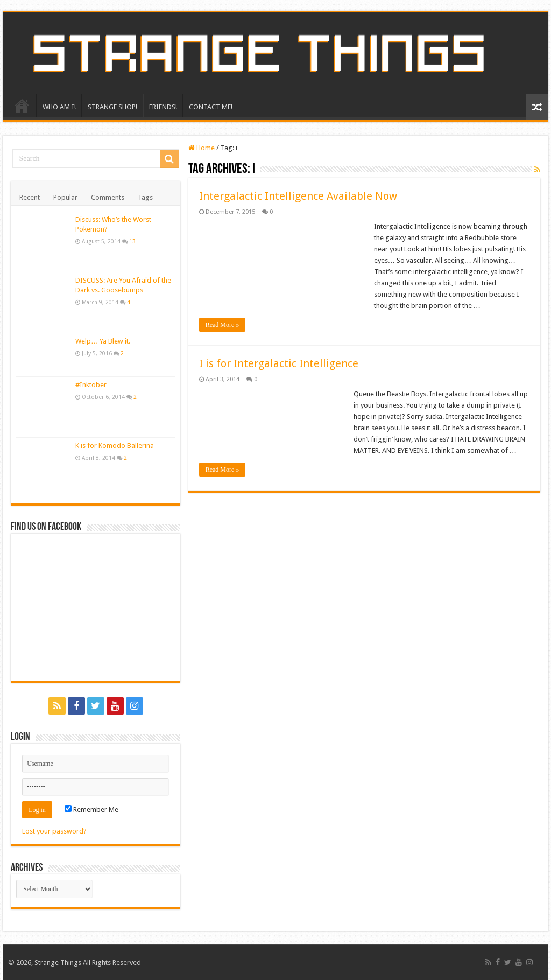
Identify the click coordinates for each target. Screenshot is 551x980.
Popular (65, 197)
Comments (108, 197)
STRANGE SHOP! (112, 107)
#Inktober (91, 385)
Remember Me (91, 810)
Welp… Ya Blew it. (103, 341)
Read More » (222, 325)
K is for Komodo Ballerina (115, 446)
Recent (30, 197)
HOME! (22, 106)
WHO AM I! (59, 107)
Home (202, 148)
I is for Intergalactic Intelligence (279, 363)
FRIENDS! (163, 107)
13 (132, 241)
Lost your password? (54, 831)
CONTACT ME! (211, 107)
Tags (145, 197)
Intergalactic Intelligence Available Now (298, 196)
